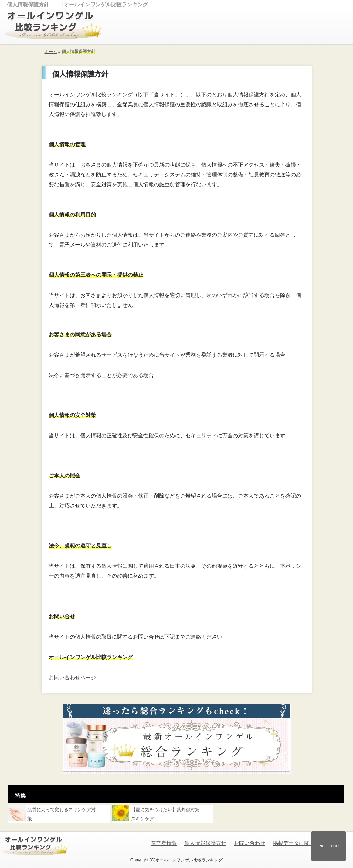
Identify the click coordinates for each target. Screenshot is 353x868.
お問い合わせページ (72, 677)
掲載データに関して (296, 843)
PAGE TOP (328, 846)
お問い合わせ (250, 843)
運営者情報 (164, 843)
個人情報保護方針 (205, 843)
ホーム (51, 52)
